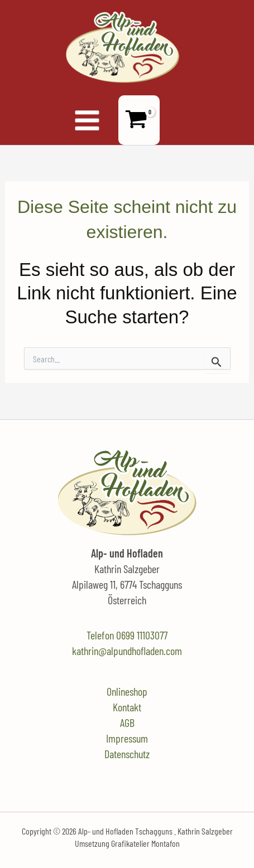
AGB (127, 722)
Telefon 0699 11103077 (127, 635)
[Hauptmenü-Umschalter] (87, 120)
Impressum (127, 738)
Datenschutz (127, 754)
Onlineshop (127, 691)
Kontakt (127, 707)
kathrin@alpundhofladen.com (127, 651)
